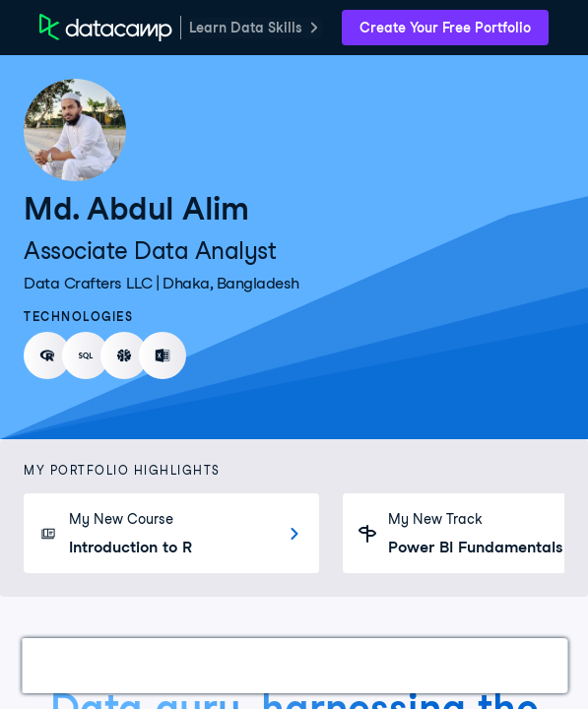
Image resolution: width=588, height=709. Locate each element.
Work (63, 665)
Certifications (163, 665)
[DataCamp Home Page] (106, 28)
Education (488, 665)
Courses (275, 665)
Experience (378, 665)
